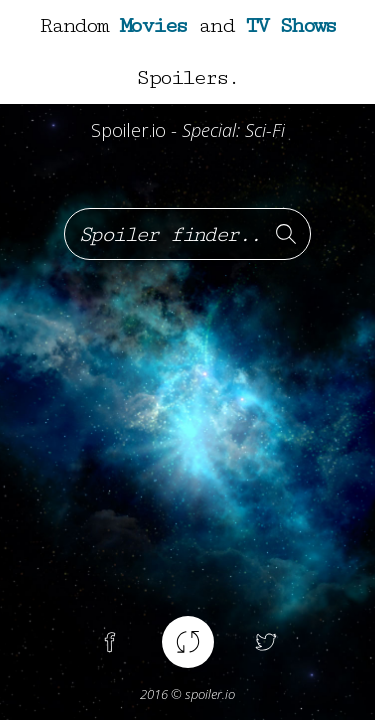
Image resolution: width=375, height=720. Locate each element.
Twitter (266, 642)
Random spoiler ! (188, 642)
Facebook (110, 642)
